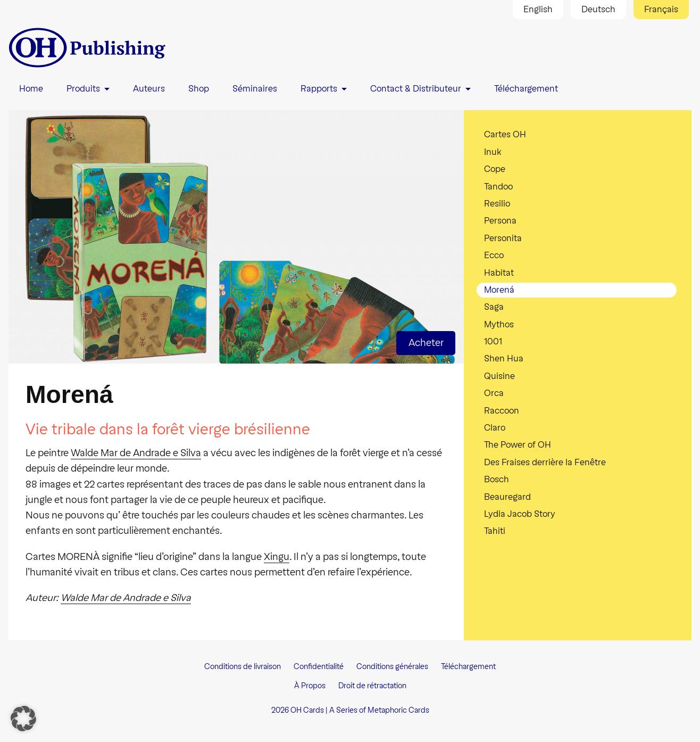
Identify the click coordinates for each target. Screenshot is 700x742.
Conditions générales (392, 667)
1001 (493, 341)
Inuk (493, 152)
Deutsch (598, 9)
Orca (494, 393)
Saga (494, 307)
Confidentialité (319, 667)
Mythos (499, 324)
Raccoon (502, 411)
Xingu (277, 557)
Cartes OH (505, 134)
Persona (500, 221)
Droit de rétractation (372, 686)
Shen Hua (504, 358)
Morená (499, 290)
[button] (23, 719)
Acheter (426, 343)
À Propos (310, 686)
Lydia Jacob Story (520, 514)
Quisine (499, 376)
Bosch (497, 479)
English (538, 9)
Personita (503, 238)
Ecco (494, 255)
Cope (495, 169)
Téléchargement (468, 667)
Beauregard (507, 497)
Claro (495, 428)
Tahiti (495, 531)
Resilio (497, 204)
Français (661, 9)
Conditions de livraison (243, 667)
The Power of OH (518, 445)
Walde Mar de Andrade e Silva (136, 453)
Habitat (499, 273)
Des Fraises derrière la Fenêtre (545, 462)
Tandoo (498, 187)
